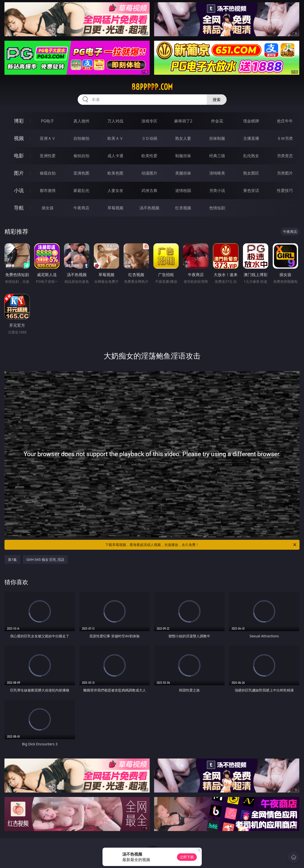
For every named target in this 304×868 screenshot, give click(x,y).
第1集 (12, 560)
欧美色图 (115, 173)
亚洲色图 (81, 173)
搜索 (217, 100)
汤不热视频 (149, 208)
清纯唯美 (217, 173)
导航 (19, 208)
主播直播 (251, 138)
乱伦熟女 (251, 156)
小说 (19, 190)
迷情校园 (183, 190)
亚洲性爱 (48, 156)
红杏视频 (183, 208)
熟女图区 (251, 173)
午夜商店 (81, 208)
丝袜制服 (217, 138)
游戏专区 (149, 121)
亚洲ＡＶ (48, 138)
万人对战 (115, 121)
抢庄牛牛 (285, 121)
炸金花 (217, 121)
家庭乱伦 (81, 190)
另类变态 (285, 156)
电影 (19, 156)
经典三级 (217, 156)
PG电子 (48, 121)
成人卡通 (115, 156)
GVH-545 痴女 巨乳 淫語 (45, 560)
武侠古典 (149, 190)
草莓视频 (115, 208)
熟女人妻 (183, 138)
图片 (19, 173)
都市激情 (48, 190)
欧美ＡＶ (115, 138)
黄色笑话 (251, 190)
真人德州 (81, 121)
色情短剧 (217, 208)
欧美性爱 (149, 156)
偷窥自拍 (48, 173)
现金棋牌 (251, 121)
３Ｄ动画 (149, 138)
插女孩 (48, 208)
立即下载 (187, 857)
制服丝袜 (183, 156)
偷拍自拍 (81, 156)
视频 (19, 138)
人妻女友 (115, 190)
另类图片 (285, 173)
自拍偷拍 (81, 138)
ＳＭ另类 (285, 138)
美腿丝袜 (183, 173)
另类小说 (217, 190)
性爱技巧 (285, 190)
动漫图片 (149, 173)
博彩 (19, 121)
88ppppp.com (152, 87)
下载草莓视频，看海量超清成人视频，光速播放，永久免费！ (201, 545)
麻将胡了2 (183, 121)
